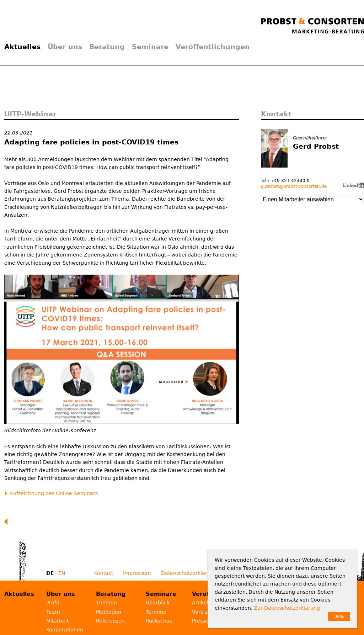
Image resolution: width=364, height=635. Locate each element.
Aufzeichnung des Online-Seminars (54, 493)
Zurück (7, 522)
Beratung (107, 47)
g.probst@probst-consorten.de (294, 186)
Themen (106, 603)
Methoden (109, 612)
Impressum (137, 573)
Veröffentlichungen (213, 47)
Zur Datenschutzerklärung (287, 608)
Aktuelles (22, 47)
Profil (53, 603)
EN (62, 573)
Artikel (200, 603)
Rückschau (159, 621)
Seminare (150, 47)
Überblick (158, 603)
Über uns (65, 47)
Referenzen (110, 621)
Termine (156, 612)
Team (53, 612)
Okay (339, 616)
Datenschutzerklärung (189, 573)
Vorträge (203, 612)
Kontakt (104, 573)
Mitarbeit (57, 621)
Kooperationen (65, 630)
